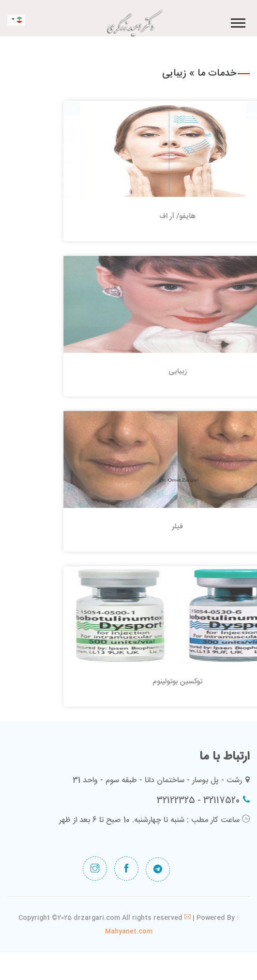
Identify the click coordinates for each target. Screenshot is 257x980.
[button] (237, 21)
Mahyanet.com (129, 932)
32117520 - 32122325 (198, 801)
